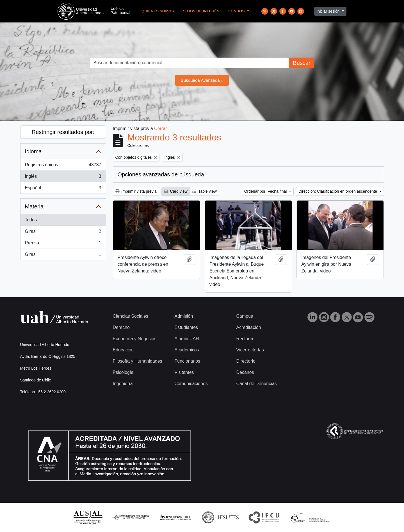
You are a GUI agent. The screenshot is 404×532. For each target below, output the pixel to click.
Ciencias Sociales (131, 316)
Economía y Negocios (135, 339)
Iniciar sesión (329, 11)
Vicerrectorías (250, 350)
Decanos (245, 372)
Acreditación (249, 327)
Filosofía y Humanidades (138, 361)
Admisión (184, 316)
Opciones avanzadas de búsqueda (161, 174)
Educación (123, 350)
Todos (31, 220)
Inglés (63, 178)
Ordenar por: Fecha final (266, 191)
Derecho (121, 327)
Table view (205, 191)
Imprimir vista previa (136, 191)
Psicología (123, 372)
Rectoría (245, 339)
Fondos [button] (237, 11)
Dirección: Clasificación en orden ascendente (338, 191)
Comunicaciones (191, 384)
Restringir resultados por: (63, 132)
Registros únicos (63, 166)
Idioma (33, 151)
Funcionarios (188, 361)
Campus (245, 316)
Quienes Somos (158, 11)
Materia (34, 206)
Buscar (302, 63)
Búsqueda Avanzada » (202, 80)
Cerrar (160, 129)
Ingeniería (123, 384)
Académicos (187, 350)
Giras (63, 233)
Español (63, 189)
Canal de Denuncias (257, 384)
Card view (176, 191)
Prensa (63, 244)
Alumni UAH (187, 339)
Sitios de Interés (201, 11)
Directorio (246, 361)
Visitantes (184, 372)
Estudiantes (186, 327)
